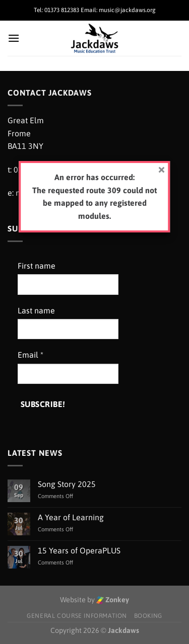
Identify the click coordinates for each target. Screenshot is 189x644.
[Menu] (14, 38)
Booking (148, 616)
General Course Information (77, 616)
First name (37, 266)
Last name (36, 310)
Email (30, 355)
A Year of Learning (71, 517)
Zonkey (113, 600)
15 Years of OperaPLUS (79, 550)
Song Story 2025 (67, 484)
